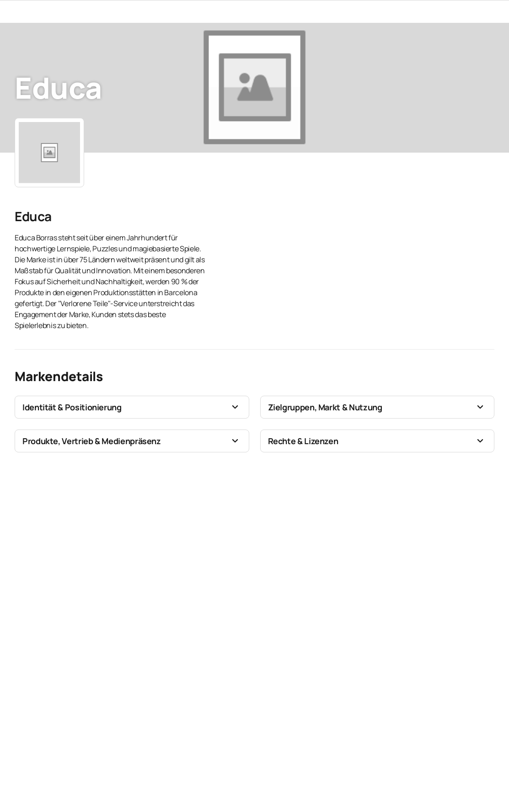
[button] (132, 407)
